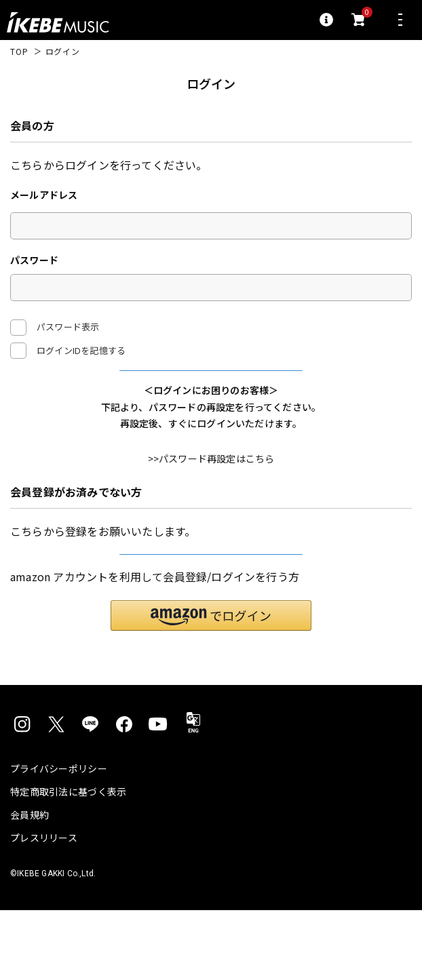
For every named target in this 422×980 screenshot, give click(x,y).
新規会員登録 (211, 607)
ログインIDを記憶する (81, 350)
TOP (19, 52)
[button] (211, 685)
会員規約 (30, 884)
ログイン (211, 387)
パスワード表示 (55, 328)
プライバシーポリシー (59, 838)
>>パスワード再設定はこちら (211, 494)
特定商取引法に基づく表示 (68, 861)
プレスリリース (44, 907)
